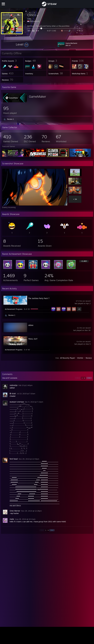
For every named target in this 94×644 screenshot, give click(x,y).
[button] (22, 44)
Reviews (89, 358)
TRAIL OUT (33, 339)
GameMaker (37, 96)
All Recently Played (67, 358)
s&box (31, 325)
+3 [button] (79, 309)
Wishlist (80, 358)
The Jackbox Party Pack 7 (39, 298)
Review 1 (10, 119)
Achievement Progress (14, 309)
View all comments (10, 378)
